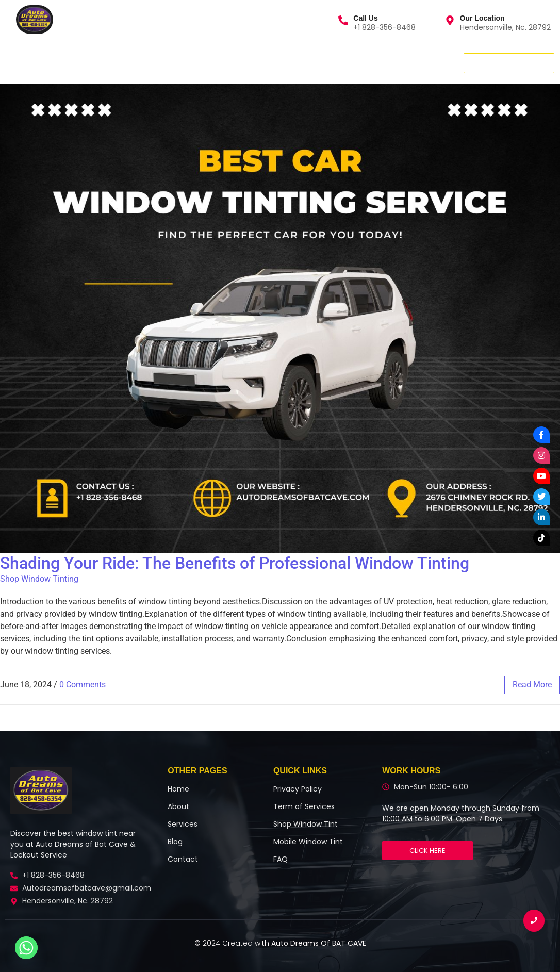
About (111, 63)
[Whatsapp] (26, 948)
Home (20, 63)
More (236, 63)
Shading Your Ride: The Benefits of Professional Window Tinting (235, 563)
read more (532, 685)
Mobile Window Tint (308, 842)
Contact (157, 63)
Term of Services (304, 806)
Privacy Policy (298, 789)
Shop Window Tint (306, 824)
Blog (199, 63)
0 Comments (83, 685)
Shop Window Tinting (39, 579)
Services (67, 63)
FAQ (281, 859)
